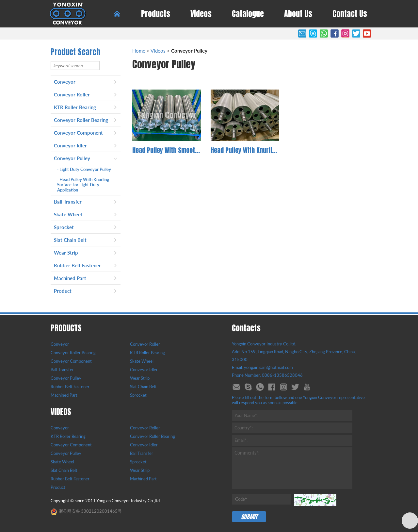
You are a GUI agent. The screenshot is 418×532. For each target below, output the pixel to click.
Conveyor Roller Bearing (81, 120)
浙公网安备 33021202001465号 (86, 511)
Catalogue (248, 14)
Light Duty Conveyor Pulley (84, 169)
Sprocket (64, 227)
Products (156, 14)
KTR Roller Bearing (75, 107)
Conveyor (65, 82)
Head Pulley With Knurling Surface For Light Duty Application (83, 185)
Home (139, 51)
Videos (201, 14)
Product (63, 291)
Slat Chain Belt (70, 240)
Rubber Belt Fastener (77, 265)
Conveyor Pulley (72, 158)
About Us (298, 14)
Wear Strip (66, 253)
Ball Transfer (68, 202)
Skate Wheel (68, 214)
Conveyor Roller (72, 94)
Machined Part (70, 278)
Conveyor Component (78, 133)
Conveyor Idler (70, 145)
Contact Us (350, 14)
